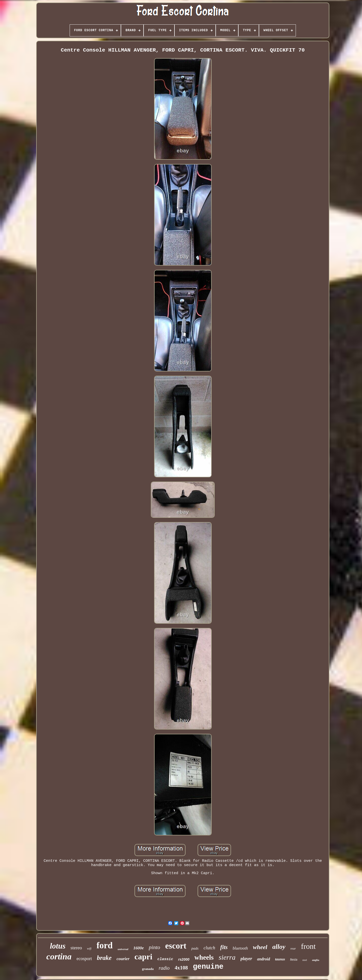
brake (104, 958)
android (264, 959)
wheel (260, 947)
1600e (139, 948)
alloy (279, 947)
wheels (204, 957)
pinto (154, 947)
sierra (227, 957)
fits (224, 947)
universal (123, 949)
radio (164, 968)
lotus (58, 946)
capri (143, 957)
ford (105, 945)
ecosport (84, 959)
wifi (89, 949)
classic (165, 959)
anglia (316, 960)
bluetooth (240, 948)
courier (123, 959)
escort (176, 946)
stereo (76, 948)
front (308, 946)
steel (305, 960)
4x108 (181, 968)
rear (293, 948)
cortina (59, 956)
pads (195, 948)
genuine (208, 967)
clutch (209, 948)
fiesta (294, 960)
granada (148, 969)
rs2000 (184, 959)
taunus (280, 959)
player (246, 959)
